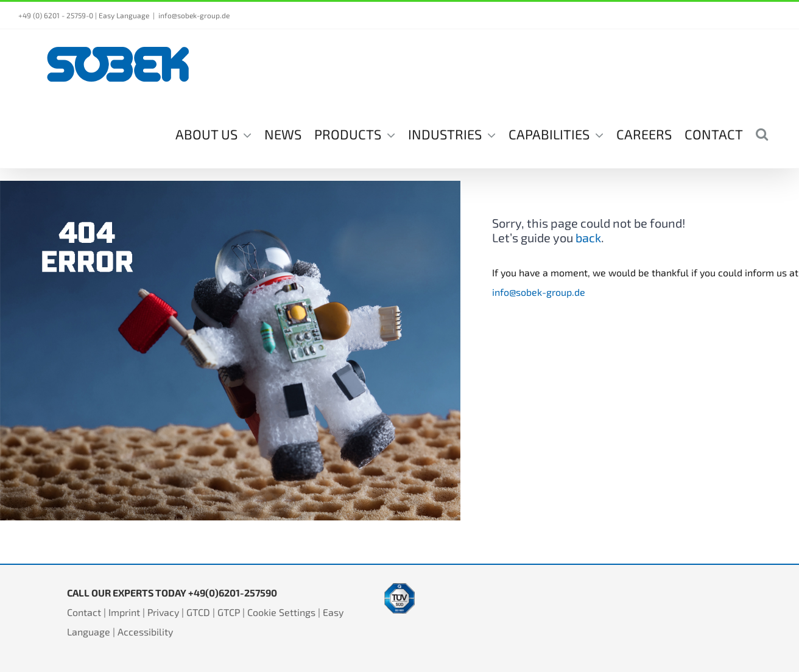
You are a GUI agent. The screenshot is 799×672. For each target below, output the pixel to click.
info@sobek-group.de (194, 15)
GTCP (229, 612)
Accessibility (145, 632)
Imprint (124, 612)
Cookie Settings (281, 612)
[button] (762, 133)
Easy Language (124, 15)
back (588, 237)
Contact (84, 612)
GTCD (198, 612)
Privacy (163, 612)
